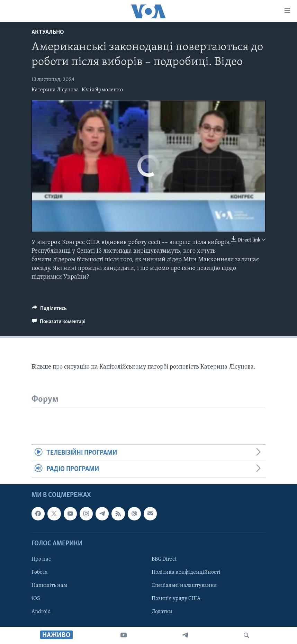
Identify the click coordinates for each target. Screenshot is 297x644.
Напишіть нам (49, 586)
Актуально (48, 32)
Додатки (162, 612)
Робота (40, 572)
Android (41, 612)
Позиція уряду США (176, 599)
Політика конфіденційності (186, 572)
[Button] (49, 310)
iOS (36, 599)
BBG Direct (164, 559)
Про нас (41, 559)
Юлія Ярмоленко (102, 90)
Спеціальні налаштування (184, 586)
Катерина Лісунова (55, 90)
